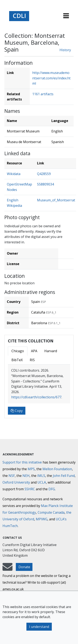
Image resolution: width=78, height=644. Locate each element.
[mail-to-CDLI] (7, 569)
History (65, 50)
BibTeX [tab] (17, 360)
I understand (39, 627)
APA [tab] (34, 351)
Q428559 (44, 174)
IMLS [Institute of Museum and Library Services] (41, 476)
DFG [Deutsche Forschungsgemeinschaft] (52, 489)
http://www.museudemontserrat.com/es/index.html (51, 78)
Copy (17, 411)
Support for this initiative (22, 462)
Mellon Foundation (57, 469)
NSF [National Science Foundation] (12, 476)
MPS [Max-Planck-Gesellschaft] (31, 469)
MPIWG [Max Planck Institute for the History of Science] (42, 519)
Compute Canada (51, 512)
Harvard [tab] (51, 351)
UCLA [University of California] (42, 482)
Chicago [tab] (18, 351)
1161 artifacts (43, 94)
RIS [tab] (32, 360)
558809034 (45, 184)
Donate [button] (24, 567)
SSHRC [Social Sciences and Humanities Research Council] (30, 489)
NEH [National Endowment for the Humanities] (26, 476)
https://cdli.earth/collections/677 (36, 397)
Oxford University (16, 482)
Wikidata (14, 174)
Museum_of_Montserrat (56, 200)
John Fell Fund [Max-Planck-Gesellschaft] (64, 476)
